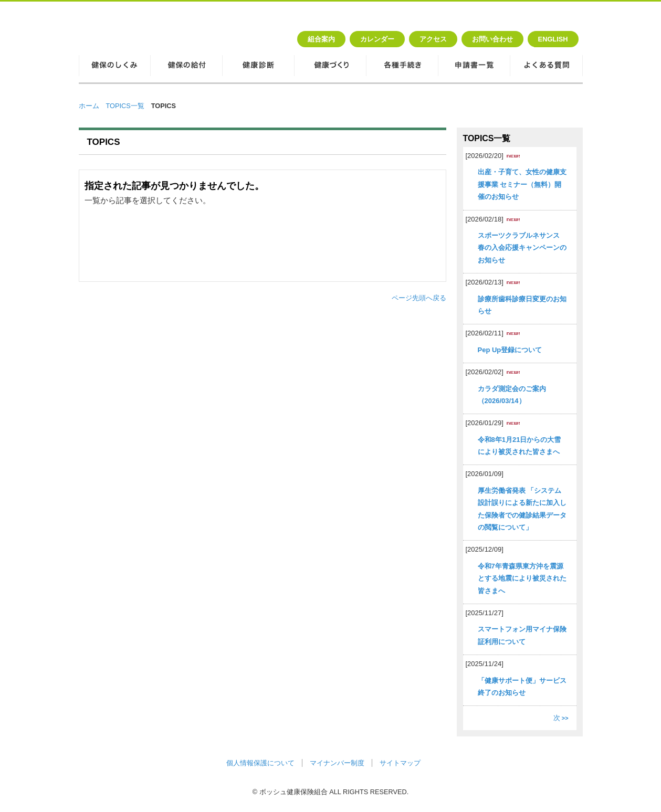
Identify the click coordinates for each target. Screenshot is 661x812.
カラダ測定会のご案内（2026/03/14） (512, 395)
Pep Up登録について (510, 350)
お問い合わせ (492, 39)
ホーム (89, 106)
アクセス (433, 39)
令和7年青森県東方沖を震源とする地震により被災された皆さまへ (522, 578)
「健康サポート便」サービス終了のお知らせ (522, 687)
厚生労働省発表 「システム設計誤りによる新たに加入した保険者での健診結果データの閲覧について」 (522, 509)
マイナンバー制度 (337, 763)
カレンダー (377, 39)
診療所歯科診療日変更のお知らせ (522, 305)
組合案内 (321, 39)
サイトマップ (400, 763)
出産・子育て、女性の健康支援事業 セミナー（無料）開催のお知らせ (522, 184)
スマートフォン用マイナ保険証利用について (522, 635)
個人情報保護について (260, 763)
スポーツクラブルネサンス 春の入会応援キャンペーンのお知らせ (522, 248)
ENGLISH (553, 39)
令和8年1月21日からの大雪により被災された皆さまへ (520, 446)
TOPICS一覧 (125, 106)
